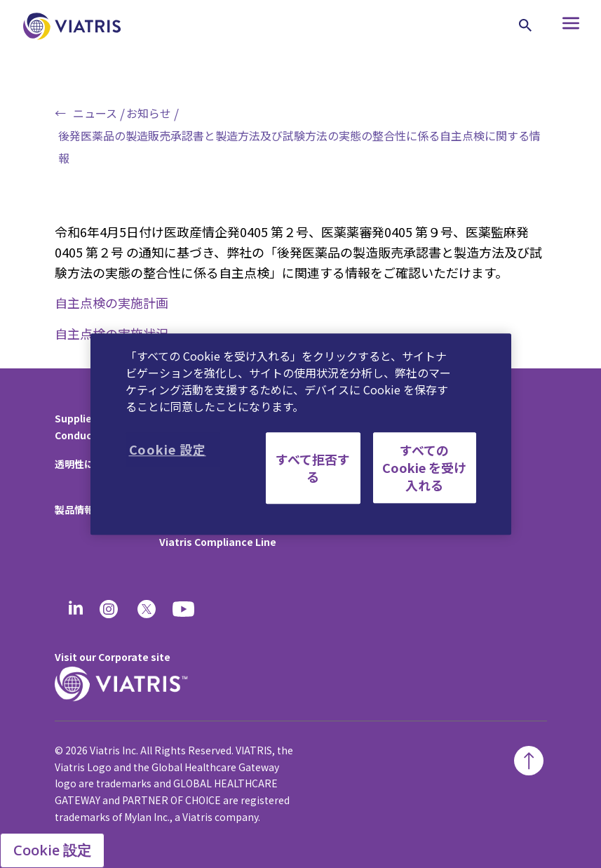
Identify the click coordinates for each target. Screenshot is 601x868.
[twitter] (147, 609)
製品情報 (74, 509)
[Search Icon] (525, 25)
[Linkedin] (76, 609)
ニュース (95, 113)
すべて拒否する (313, 468)
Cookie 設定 (52, 850)
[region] (301, 434)
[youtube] (184, 609)
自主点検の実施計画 (112, 302)
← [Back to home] (60, 113)
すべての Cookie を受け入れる (424, 467)
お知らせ (149, 113)
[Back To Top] (529, 761)
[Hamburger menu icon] (562, 26)
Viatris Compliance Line (218, 542)
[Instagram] (109, 609)
